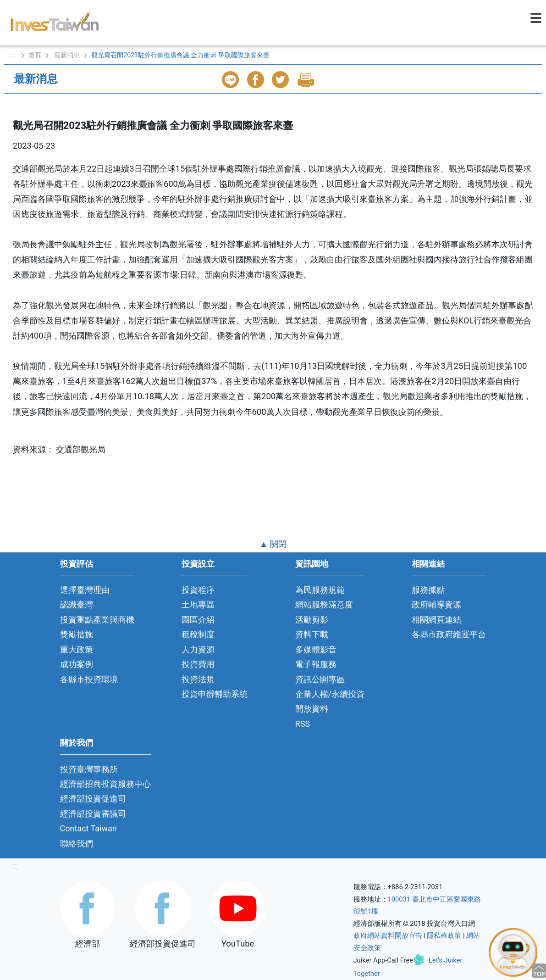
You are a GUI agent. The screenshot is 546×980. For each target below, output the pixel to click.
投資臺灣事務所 (89, 769)
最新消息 (67, 55)
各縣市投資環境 (89, 679)
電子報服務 (316, 664)
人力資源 (198, 649)
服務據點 (428, 590)
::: (15, 866)
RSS (303, 724)
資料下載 (312, 634)
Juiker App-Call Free (383, 960)
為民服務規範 (320, 590)
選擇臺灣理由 (85, 590)
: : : (12, 55)
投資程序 (198, 590)
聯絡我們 (77, 844)
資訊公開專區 (320, 679)
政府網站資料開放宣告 (388, 935)
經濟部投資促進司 (93, 799)
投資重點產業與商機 (97, 620)
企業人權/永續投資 (330, 694)
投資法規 (198, 679)
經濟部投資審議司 (93, 814)
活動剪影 (312, 620)
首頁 (35, 55)
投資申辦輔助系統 (215, 694)
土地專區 (198, 604)
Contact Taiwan (88, 828)
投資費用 (198, 664)
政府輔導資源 (436, 604)
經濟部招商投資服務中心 (105, 784)
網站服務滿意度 (324, 604)
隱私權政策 (444, 935)
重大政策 (77, 649)
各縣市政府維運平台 (449, 634)
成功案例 (77, 664)
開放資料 (312, 709)
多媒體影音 (316, 649)
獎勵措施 (77, 634)
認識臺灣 (77, 604)
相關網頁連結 (436, 620)
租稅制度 (198, 634)
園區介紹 (198, 620)
